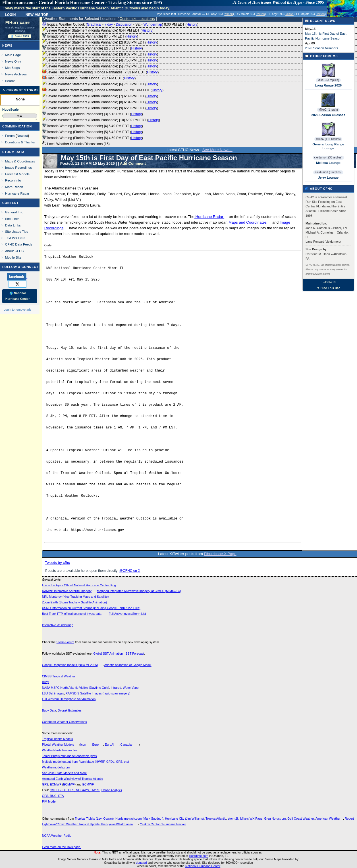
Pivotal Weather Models (58, 745)
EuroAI (110, 745)
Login (10, 14)
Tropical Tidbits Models (58, 739)
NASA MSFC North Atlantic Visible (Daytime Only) (76, 688)
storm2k (233, 818)
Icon (83, 745)
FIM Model (49, 801)
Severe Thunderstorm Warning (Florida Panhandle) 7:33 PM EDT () (100, 72)
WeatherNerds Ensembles (60, 750)
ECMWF (55, 784)
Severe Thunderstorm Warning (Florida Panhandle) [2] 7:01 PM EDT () (103, 90)
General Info (14, 212)
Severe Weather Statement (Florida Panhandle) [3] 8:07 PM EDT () (100, 54)
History (192, 24)
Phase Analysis (112, 790)
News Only (13, 61)
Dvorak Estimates (70, 710)
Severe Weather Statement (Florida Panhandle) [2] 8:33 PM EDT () (100, 42)
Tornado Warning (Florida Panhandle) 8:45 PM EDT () (90, 36)
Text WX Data (15, 238)
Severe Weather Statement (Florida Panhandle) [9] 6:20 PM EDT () (100, 108)
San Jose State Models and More (65, 773)
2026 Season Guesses (328, 115)
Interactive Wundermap (58, 625)
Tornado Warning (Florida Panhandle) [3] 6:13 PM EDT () (93, 114)
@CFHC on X (130, 571)
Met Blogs (13, 68)
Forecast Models (17, 174)
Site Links (12, 219)
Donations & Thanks (20, 142)
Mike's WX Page (251, 818)
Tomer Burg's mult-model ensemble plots (69, 756)
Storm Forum (65, 642)
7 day (108, 24)
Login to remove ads (17, 310)
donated (141, 863)
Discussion (124, 24)
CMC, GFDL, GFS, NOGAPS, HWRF (75, 790)
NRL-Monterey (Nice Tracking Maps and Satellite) (75, 597)
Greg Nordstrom (275, 818)
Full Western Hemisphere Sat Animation (69, 699)
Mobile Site (13, 257)
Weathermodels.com (56, 767)
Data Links (13, 225)
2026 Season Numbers (322, 48)
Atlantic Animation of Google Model (128, 665)
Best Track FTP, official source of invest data (72, 614)
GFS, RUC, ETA (53, 796)
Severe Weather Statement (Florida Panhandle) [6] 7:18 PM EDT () (100, 84)
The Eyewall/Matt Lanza (117, 824)
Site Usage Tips (17, 231)
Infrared (116, 688)
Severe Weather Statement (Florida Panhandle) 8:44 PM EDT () (98, 30)
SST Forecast (135, 653)
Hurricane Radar (209, 217)
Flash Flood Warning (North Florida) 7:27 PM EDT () (89, 78)
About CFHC (14, 251)
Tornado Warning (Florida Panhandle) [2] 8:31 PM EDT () (93, 48)
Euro (96, 745)
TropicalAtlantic (216, 818)
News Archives (16, 74)
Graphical (94, 24)
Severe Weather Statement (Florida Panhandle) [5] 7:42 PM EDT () (100, 66)
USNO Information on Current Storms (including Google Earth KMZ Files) (91, 608)
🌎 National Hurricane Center (17, 296)
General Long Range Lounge (328, 146)
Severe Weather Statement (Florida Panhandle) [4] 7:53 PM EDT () (100, 60)
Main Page (13, 55)
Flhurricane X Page (220, 554)
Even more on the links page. (62, 847)
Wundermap (153, 24)
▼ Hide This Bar (328, 288)
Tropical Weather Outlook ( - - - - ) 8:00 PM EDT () (120, 24)
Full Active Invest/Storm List (127, 614)
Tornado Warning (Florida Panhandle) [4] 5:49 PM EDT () (93, 126)
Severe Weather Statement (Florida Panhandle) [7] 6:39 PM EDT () (100, 96)
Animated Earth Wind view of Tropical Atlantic (72, 779)
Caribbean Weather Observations (65, 722)
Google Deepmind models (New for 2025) (70, 665)
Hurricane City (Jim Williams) (185, 818)
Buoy (45, 682)
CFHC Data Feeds (19, 244)
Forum (10, 136)
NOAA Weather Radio (57, 836)
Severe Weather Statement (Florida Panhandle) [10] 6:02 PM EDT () (101, 120)
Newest (22, 136)
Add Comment (133, 163)
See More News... (217, 150)
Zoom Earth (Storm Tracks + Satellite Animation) (74, 602)
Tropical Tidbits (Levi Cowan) (94, 818)
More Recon (14, 187)
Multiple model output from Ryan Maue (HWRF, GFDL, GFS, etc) (86, 762)
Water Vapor (131, 688)
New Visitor (37, 14)
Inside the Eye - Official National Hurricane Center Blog (79, 585)
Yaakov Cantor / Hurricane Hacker (163, 824)
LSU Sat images (53, 693)
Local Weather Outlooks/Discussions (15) (76, 144)
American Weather (328, 818)
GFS (45, 784)
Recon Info (13, 180)
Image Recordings (18, 167)
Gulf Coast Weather (301, 818)
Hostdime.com (199, 856)
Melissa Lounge (328, 163)
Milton (229, 14)
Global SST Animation (108, 653)
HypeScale (11, 110)
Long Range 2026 (328, 85)
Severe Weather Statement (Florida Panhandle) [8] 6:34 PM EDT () (100, 102)
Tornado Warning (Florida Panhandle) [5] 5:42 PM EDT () (93, 132)
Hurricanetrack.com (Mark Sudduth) (139, 818)
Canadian (127, 745)
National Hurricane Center (203, 866)
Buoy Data (49, 710)
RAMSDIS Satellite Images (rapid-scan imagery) (98, 693)
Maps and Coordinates (248, 222)
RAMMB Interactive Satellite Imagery (67, 591)
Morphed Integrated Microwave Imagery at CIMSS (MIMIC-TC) (139, 591)
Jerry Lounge (328, 178)
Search (10, 81)
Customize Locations (137, 19)
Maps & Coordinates (20, 161)
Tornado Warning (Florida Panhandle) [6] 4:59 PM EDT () (93, 138)
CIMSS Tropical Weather (59, 676)
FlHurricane (18, 22)
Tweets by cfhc (57, 563)
